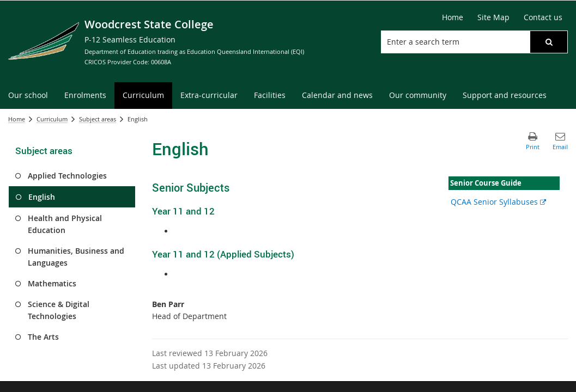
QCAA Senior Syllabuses (498, 202)
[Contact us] (543, 17)
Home (17, 119)
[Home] (453, 17)
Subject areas (98, 119)
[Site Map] (493, 17)
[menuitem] (28, 96)
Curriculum (52, 119)
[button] (549, 42)
